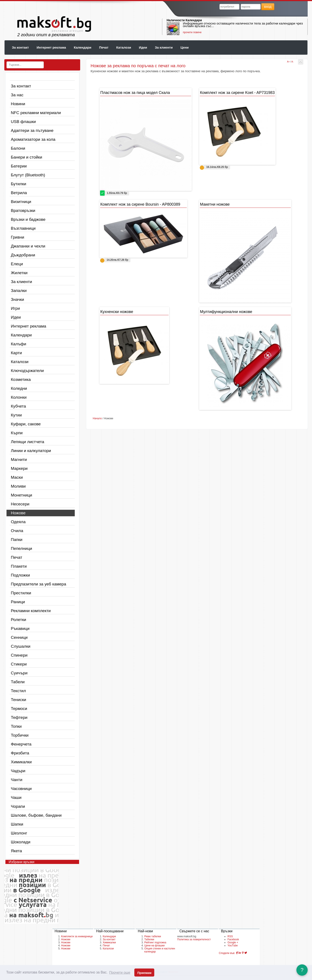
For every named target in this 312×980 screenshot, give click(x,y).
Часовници (21, 789)
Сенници (19, 637)
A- (292, 62)
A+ (288, 62)
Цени (185, 47)
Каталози (124, 47)
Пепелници (21, 548)
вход (268, 7)
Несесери (20, 504)
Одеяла (18, 522)
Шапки (17, 824)
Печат (104, 47)
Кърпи (17, 433)
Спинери (19, 655)
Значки (17, 299)
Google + (233, 942)
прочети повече (192, 32)
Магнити (19, 460)
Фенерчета (21, 744)
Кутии (16, 415)
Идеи (143, 47)
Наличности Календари (184, 20)
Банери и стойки (27, 157)
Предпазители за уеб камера (38, 584)
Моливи (18, 486)
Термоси (19, 709)
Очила (17, 531)
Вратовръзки (23, 211)
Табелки (149, 939)
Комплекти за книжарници (77, 936)
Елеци (17, 264)
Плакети (19, 566)
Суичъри (19, 673)
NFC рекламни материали (36, 113)
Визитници (21, 202)
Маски (17, 477)
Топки (16, 726)
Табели (18, 682)
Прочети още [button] (120, 973)
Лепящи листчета (28, 442)
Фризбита (20, 753)
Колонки (19, 397)
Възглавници (23, 228)
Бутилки (19, 184)
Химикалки (21, 762)
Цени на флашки (154, 946)
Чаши (16, 797)
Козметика (21, 379)
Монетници (21, 495)
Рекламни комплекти (31, 611)
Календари (83, 47)
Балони (18, 148)
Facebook (233, 939)
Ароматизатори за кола (33, 139)
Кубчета (18, 406)
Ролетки (19, 620)
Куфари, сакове (26, 424)
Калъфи (19, 344)
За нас (17, 95)
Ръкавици (20, 628)
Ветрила (19, 193)
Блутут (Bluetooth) (28, 175)
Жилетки (19, 273)
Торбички (20, 735)
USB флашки (23, 122)
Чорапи (18, 806)
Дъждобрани (23, 255)
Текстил (18, 691)
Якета (16, 851)
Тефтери (19, 717)
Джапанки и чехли (28, 246)
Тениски (19, 700)
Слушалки (21, 646)
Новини (18, 104)
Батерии (19, 166)
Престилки (21, 593)
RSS (230, 936)
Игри (15, 308)
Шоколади (21, 842)
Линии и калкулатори (31, 451)
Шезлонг (19, 833)
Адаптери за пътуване (32, 130)
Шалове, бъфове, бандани (36, 815)
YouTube (233, 946)
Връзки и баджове (28, 219)
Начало (97, 418)
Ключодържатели (27, 371)
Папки (17, 540)
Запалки (19, 291)
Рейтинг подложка (155, 942)
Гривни (18, 237)
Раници (18, 602)
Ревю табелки (153, 936)
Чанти (17, 780)
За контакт (20, 47)
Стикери (19, 664)
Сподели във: (227, 953)
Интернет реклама (51, 47)
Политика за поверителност (194, 939)
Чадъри (18, 771)
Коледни (19, 388)
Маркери (19, 468)
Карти (16, 353)
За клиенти (164, 47)
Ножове (18, 513)
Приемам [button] (144, 973)
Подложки (20, 575)
